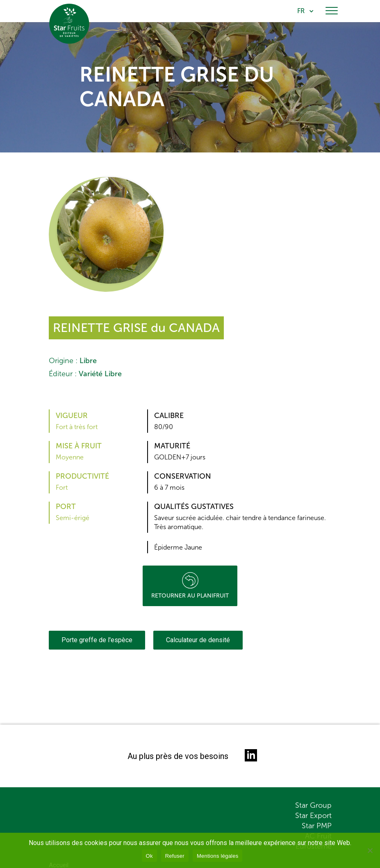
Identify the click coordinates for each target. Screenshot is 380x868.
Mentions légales (218, 856)
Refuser (175, 856)
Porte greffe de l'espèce (97, 640)
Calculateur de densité (198, 640)
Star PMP (317, 826)
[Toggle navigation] (332, 11)
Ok (149, 856)
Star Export (313, 816)
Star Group (313, 805)
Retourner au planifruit (190, 586)
